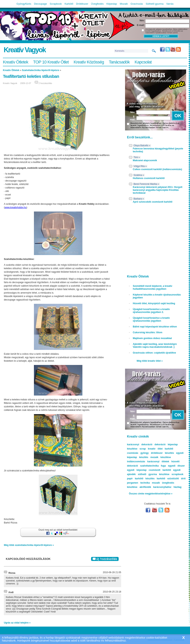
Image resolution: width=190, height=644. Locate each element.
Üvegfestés (97, 4)
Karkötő (69, 4)
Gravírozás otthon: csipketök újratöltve (154, 353)
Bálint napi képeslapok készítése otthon (155, 327)
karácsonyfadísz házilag (167, 487)
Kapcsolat (143, 62)
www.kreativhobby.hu (16, 207)
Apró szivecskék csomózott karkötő (153, 202)
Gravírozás (137, 4)
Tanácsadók (119, 62)
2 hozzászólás (45, 83)
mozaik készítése (161, 457)
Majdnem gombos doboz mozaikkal (152, 338)
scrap (143, 449)
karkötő (161, 479)
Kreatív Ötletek (16, 62)
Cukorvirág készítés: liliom (148, 332)
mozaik (156, 483)
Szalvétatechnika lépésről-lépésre (41, 70)
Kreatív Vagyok (25, 50)
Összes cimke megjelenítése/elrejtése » (151, 494)
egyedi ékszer (176, 466)
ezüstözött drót (176, 479)
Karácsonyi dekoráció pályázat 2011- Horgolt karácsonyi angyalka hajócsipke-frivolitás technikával (158, 190)
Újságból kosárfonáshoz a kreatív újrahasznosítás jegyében (151, 319)
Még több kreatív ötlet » (150, 361)
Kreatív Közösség (89, 62)
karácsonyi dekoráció (140, 444)
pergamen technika (138, 483)
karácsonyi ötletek (158, 462)
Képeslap (112, 4)
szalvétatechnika (149, 466)
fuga (163, 466)
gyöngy (145, 453)
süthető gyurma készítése (154, 474)
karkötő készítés (145, 479)
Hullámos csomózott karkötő (149, 178)
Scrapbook (56, 4)
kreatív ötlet (155, 449)
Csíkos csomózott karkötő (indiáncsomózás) (157, 169)
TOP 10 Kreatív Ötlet (51, 62)
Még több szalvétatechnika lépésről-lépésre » (29, 545)
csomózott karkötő (160, 470)
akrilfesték (145, 487)
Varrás (170, 4)
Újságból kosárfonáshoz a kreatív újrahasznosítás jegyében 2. (151, 311)
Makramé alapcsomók (145, 160)
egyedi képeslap (137, 470)
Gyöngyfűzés (24, 4)
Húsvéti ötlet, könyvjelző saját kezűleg (154, 303)
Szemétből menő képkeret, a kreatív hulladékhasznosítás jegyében (152, 287)
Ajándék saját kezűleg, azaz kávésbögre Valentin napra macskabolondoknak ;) (155, 346)
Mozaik (124, 4)
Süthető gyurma (155, 4)
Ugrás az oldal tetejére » (17, 623)
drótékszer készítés (162, 453)
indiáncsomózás (136, 462)
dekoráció (160, 444)
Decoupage (40, 4)
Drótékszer (82, 4)
